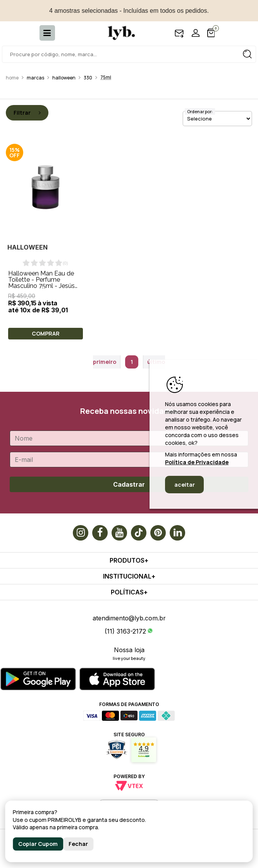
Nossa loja (129, 650)
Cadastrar (129, 484)
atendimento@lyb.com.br (129, 618)
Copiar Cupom (38, 844)
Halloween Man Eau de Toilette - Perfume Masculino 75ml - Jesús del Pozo (41, 283)
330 (88, 78)
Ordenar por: (200, 111)
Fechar (78, 844)
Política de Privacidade (197, 462)
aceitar (185, 485)
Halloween (64, 78)
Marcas (35, 78)
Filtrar (27, 113)
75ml (106, 77)
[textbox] (129, 54)
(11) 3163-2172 (125, 631)
